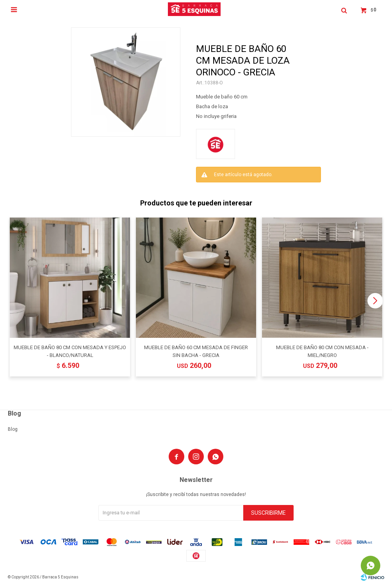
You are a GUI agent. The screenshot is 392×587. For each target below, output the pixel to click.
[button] (375, 301)
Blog (13, 429)
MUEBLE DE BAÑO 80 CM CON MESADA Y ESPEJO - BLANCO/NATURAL (70, 351)
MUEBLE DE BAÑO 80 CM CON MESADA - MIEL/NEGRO (322, 351)
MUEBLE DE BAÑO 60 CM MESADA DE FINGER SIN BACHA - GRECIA (196, 351)
